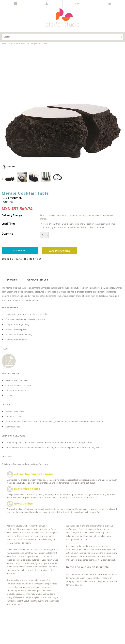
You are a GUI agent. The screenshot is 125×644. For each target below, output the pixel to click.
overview (12, 280)
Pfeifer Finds (8, 202)
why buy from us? (38, 280)
